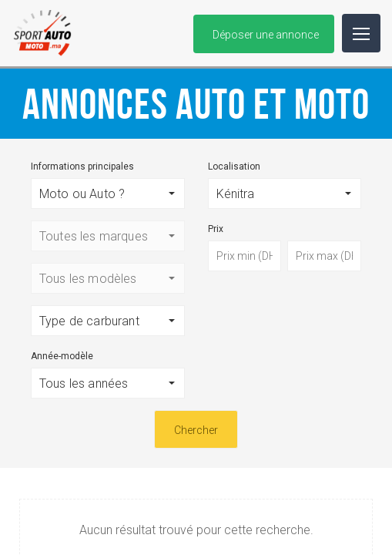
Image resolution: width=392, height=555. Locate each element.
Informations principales (82, 166)
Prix (216, 229)
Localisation (234, 166)
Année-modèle (62, 356)
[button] (108, 193)
